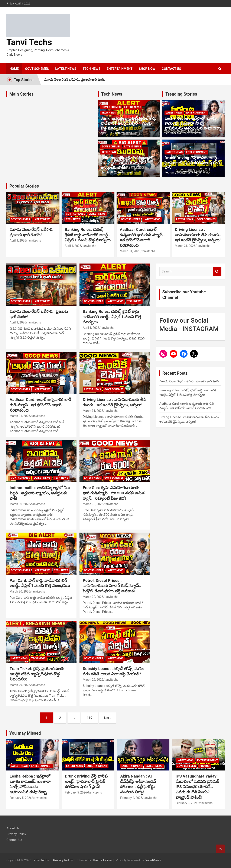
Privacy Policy (16, 834)
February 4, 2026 (131, 798)
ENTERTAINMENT (120, 69)
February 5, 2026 (176, 133)
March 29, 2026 (20, 685)
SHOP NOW (147, 69)
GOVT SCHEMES (37, 69)
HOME (14, 69)
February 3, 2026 (187, 803)
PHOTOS (204, 766)
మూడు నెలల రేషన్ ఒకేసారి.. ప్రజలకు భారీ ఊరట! (75, 80)
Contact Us (14, 840)
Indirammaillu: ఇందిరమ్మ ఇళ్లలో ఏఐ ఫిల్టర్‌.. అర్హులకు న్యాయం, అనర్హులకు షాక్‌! (127, 163)
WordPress (153, 860)
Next (107, 718)
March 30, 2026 (111, 172)
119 (89, 718)
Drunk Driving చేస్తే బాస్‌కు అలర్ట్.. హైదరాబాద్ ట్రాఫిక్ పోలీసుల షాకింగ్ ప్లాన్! (192, 163)
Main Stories (22, 94)
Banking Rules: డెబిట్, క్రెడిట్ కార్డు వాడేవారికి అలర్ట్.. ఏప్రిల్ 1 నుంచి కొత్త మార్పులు (128, 123)
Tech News (112, 94)
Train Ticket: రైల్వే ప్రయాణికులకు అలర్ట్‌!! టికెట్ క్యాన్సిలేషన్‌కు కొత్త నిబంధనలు (37, 674)
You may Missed (25, 733)
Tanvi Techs (29, 42)
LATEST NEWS (66, 69)
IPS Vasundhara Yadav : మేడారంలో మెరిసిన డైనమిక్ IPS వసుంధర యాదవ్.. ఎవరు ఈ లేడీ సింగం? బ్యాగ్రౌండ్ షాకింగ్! (197, 787)
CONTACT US (171, 69)
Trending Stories (181, 94)
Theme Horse (102, 860)
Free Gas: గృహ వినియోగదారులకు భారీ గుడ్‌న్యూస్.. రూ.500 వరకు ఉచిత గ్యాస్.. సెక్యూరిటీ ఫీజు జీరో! (114, 493)
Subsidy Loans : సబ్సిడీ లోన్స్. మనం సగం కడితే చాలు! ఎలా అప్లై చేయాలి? (113, 671)
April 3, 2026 (18, 240)
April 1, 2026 (109, 133)
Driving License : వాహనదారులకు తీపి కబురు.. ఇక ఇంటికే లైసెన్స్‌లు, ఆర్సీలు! (198, 235)
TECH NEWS (92, 69)
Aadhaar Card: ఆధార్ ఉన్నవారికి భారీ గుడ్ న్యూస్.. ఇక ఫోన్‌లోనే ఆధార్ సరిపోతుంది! (142, 237)
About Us (13, 828)
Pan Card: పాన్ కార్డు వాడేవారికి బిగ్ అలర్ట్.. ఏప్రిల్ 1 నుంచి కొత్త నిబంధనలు (40, 583)
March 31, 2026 (130, 251)
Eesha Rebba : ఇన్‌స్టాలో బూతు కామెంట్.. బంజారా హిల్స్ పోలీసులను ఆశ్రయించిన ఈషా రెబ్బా (193, 123)
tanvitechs (125, 133)
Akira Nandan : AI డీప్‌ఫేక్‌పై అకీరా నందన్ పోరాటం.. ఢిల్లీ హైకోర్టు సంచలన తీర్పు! (138, 784)
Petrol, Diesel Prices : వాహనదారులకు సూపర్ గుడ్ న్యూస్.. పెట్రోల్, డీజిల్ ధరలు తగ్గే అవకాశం (112, 586)
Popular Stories (24, 186)
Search (217, 272)
